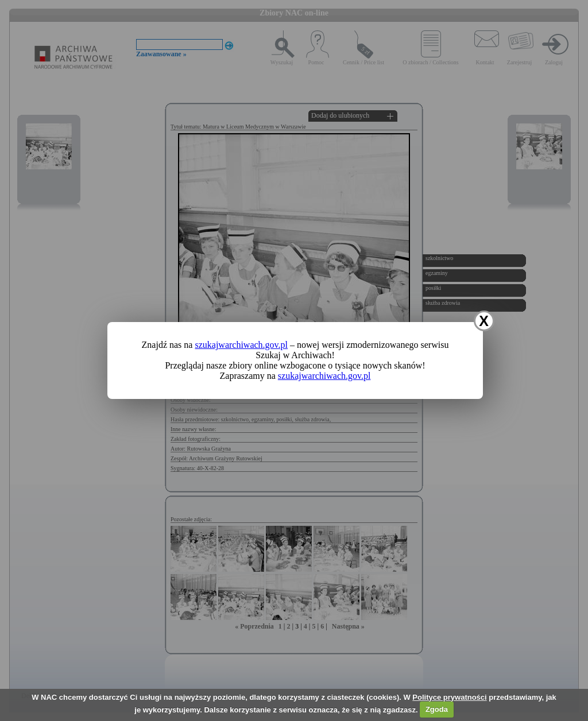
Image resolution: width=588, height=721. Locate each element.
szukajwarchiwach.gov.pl (241, 345)
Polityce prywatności (449, 697)
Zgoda (437, 709)
